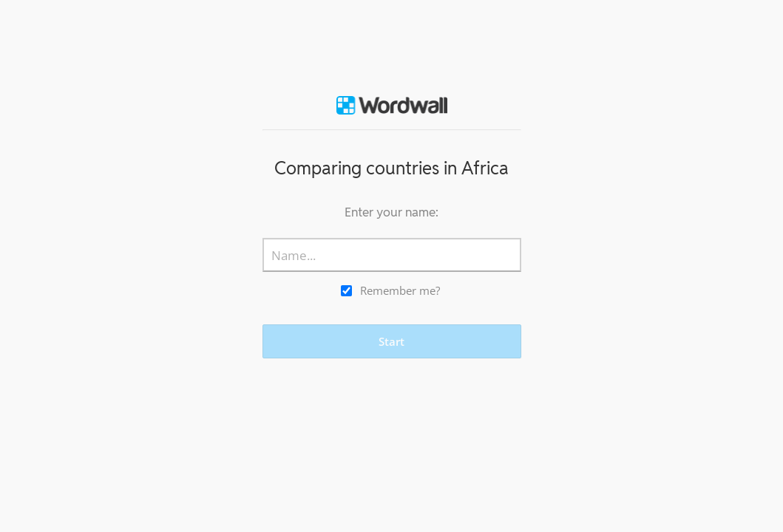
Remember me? (400, 290)
